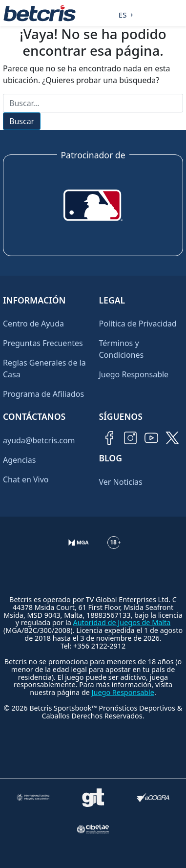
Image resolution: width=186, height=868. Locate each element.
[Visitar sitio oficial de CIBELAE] (93, 829)
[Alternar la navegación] (177, 13)
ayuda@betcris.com (39, 440)
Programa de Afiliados (43, 394)
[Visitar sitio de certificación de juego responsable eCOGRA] (153, 798)
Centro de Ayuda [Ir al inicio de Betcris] (33, 324)
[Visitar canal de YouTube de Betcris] (151, 438)
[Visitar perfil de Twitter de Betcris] (172, 438)
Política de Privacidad (138, 324)
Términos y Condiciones (122, 349)
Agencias (19, 460)
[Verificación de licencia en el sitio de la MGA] (79, 550)
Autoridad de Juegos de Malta (122, 622)
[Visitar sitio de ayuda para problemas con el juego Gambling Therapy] (93, 798)
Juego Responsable (134, 374)
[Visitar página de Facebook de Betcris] (109, 438)
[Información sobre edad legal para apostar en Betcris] (114, 550)
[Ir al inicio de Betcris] (40, 13)
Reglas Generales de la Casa (44, 369)
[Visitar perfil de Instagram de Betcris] (130, 438)
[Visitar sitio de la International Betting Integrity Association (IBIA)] (33, 797)
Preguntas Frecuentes (43, 343)
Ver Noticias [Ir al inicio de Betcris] (121, 482)
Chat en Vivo (26, 479)
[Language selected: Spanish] (123, 13)
